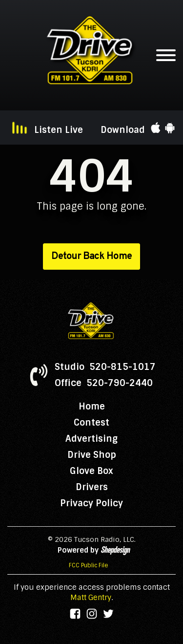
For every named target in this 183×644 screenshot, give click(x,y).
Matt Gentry (91, 598)
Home (92, 407)
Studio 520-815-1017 (105, 367)
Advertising (91, 439)
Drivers (92, 487)
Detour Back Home (91, 257)
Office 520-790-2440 (104, 383)
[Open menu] (166, 55)
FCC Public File (89, 565)
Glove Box (91, 471)
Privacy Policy (91, 503)
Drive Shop (92, 455)
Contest (91, 423)
